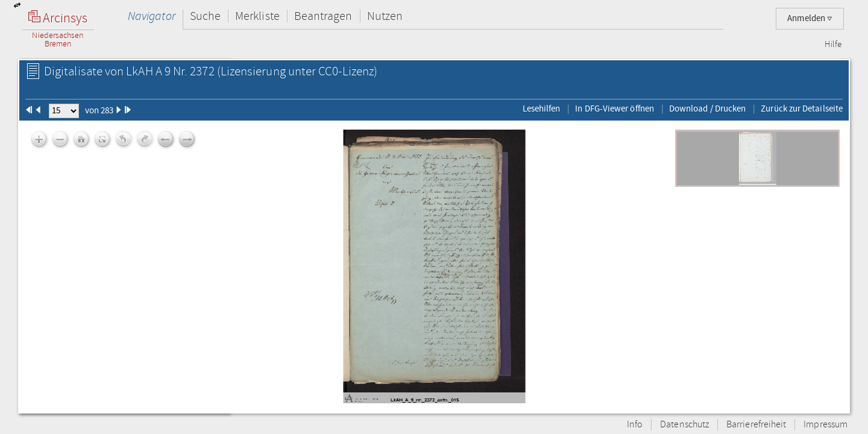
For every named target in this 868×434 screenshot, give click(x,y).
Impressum (826, 425)
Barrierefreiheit (756, 425)
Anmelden (810, 18)
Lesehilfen (542, 108)
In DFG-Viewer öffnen (615, 108)
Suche (205, 16)
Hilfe (833, 45)
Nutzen (385, 16)
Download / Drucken (707, 108)
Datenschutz (684, 425)
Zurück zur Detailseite (802, 108)
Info (635, 425)
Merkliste (257, 16)
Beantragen (323, 16)
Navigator (152, 16)
